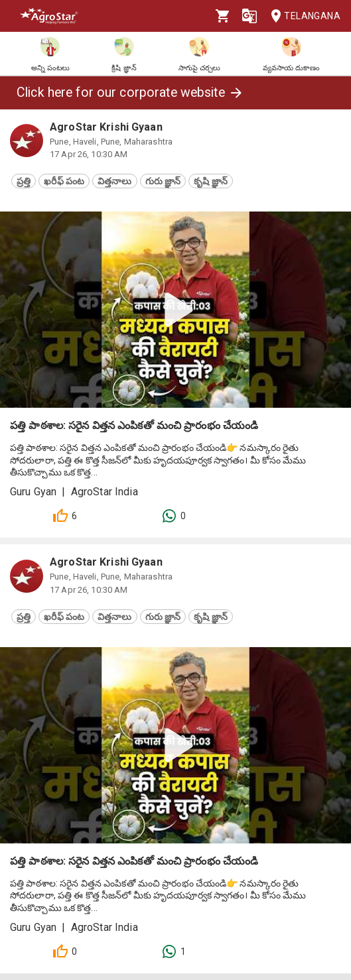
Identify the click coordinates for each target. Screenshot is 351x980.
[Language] (249, 16)
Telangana (302, 16)
